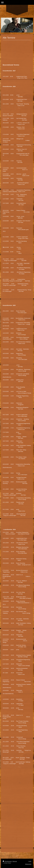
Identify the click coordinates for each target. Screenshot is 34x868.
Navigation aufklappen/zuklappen (17, 2)
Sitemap (15, 861)
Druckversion (7, 861)
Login (30, 861)
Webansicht (28, 864)
